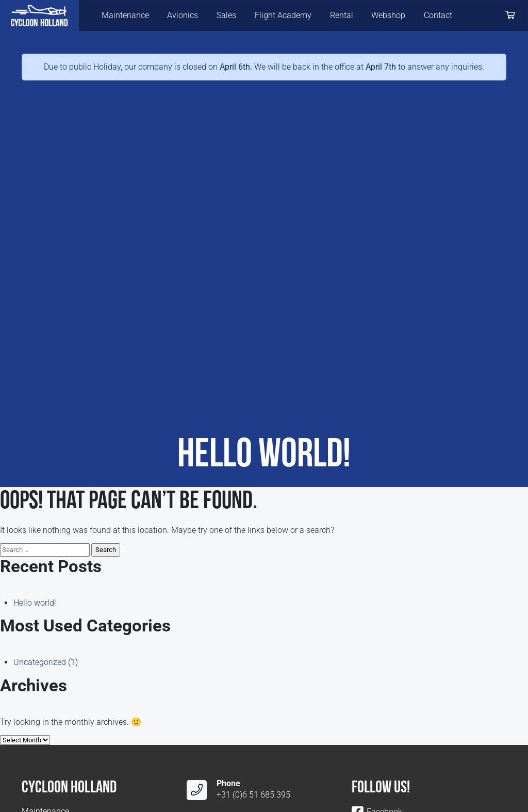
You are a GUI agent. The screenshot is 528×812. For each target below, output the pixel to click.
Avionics (183, 15)
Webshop (388, 15)
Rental (342, 15)
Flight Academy (283, 15)
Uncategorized (40, 662)
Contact (438, 15)
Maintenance (125, 15)
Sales (226, 15)
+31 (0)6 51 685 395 (253, 795)
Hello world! (35, 603)
